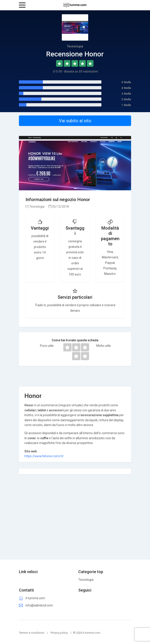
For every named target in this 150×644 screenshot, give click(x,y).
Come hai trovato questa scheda (75, 340)
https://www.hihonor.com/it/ (44, 456)
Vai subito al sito (75, 121)
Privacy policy (59, 633)
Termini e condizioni (32, 633)
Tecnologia (35, 207)
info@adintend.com (39, 605)
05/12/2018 (59, 207)
